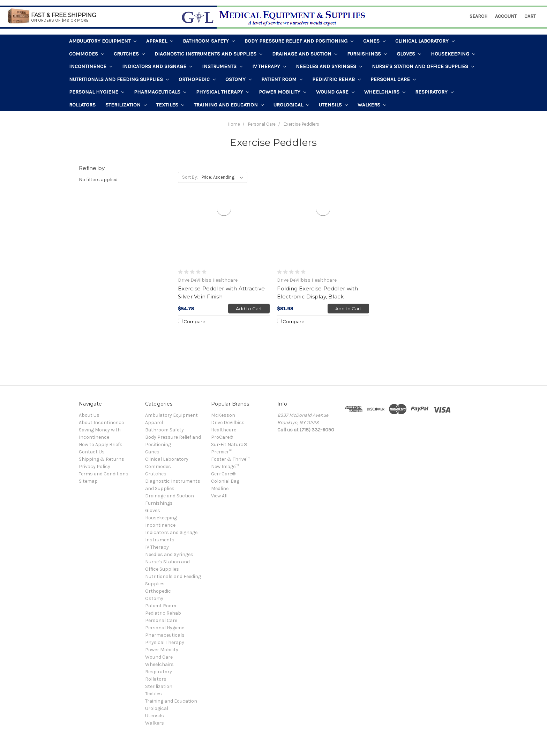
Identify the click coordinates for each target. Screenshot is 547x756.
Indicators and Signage (157, 66)
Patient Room (282, 79)
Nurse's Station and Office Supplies (423, 66)
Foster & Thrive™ (230, 459)
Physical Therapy (223, 92)
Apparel (160, 41)
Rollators (82, 105)
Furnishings (367, 54)
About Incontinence (101, 423)
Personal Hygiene (97, 92)
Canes (374, 41)
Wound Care (335, 92)
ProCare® (222, 437)
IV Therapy (269, 66)
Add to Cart (249, 309)
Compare (192, 321)
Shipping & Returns (102, 459)
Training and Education (229, 105)
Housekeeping (453, 54)
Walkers (372, 105)
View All (219, 496)
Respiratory (434, 92)
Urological (291, 105)
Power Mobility (283, 92)
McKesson (223, 415)
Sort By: (190, 177)
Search (478, 16)
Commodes (87, 54)
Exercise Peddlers (301, 124)
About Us (89, 415)
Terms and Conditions (104, 474)
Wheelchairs (385, 92)
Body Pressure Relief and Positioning (299, 41)
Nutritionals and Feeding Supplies (119, 79)
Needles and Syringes (329, 66)
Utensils (333, 105)
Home (234, 124)
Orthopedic (197, 79)
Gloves (409, 54)
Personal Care (393, 79)
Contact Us (92, 452)
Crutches (129, 54)
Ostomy (238, 79)
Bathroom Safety (209, 41)
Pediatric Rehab (336, 79)
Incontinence (91, 66)
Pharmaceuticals (160, 92)
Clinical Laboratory (425, 41)
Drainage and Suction (305, 54)
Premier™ (222, 452)
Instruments (222, 66)
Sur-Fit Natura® (229, 444)
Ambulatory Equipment (103, 41)
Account (506, 16)
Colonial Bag (225, 481)
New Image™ (225, 466)
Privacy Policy (95, 466)
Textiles (170, 105)
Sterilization (126, 105)
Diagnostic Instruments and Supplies (208, 54)
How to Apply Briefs (101, 444)
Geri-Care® (223, 474)
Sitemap (88, 481)
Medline (220, 488)
